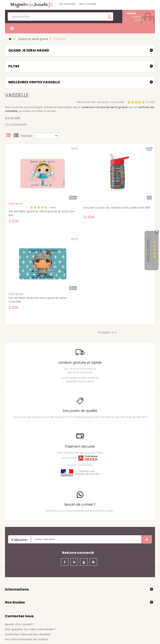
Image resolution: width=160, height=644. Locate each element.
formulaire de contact (33, 639)
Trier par (26, 136)
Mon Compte (88, 4)
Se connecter (67, 4)
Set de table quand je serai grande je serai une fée (41, 213)
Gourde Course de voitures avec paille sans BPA (117, 208)
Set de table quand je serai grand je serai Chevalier (37, 300)
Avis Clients (148, 251)
